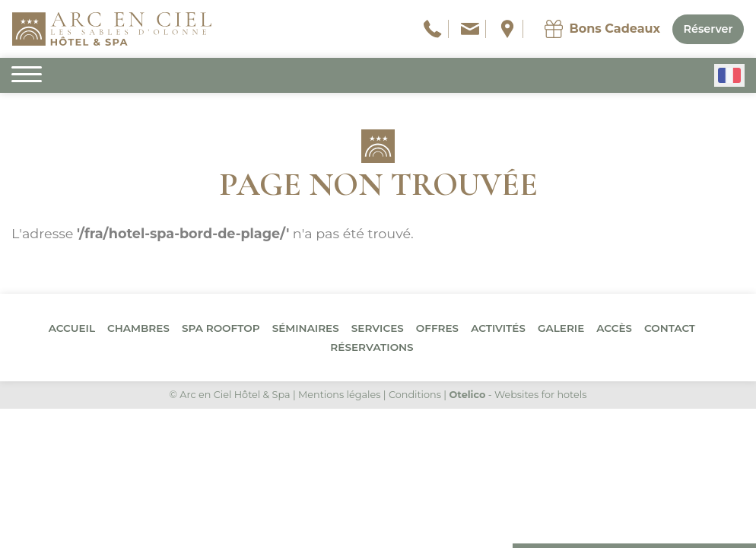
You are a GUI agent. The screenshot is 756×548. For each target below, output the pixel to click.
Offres (437, 328)
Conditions (415, 395)
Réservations (372, 347)
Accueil (72, 328)
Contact (670, 328)
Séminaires (306, 328)
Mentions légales (339, 395)
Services (378, 328)
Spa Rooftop (221, 328)
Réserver (708, 29)
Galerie (561, 328)
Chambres (138, 328)
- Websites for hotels (518, 395)
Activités (498, 328)
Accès (614, 328)
